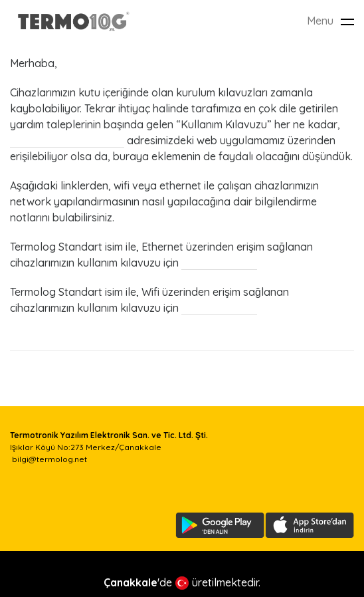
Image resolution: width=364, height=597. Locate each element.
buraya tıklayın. (219, 263)
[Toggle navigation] (347, 22)
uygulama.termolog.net (67, 140)
